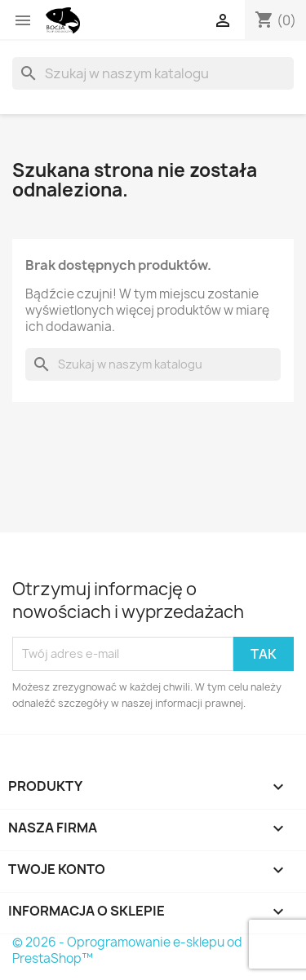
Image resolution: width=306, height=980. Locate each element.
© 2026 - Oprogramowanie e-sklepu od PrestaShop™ (127, 950)
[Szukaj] (153, 73)
